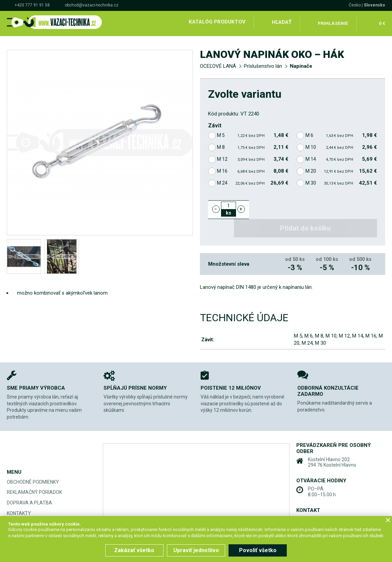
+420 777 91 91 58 (32, 5)
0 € (381, 22)
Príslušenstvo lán (263, 63)
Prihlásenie (333, 22)
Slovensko (374, 5)
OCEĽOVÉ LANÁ (218, 63)
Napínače (301, 63)
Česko (355, 5)
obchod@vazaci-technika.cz (92, 5)
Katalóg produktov (216, 22)
